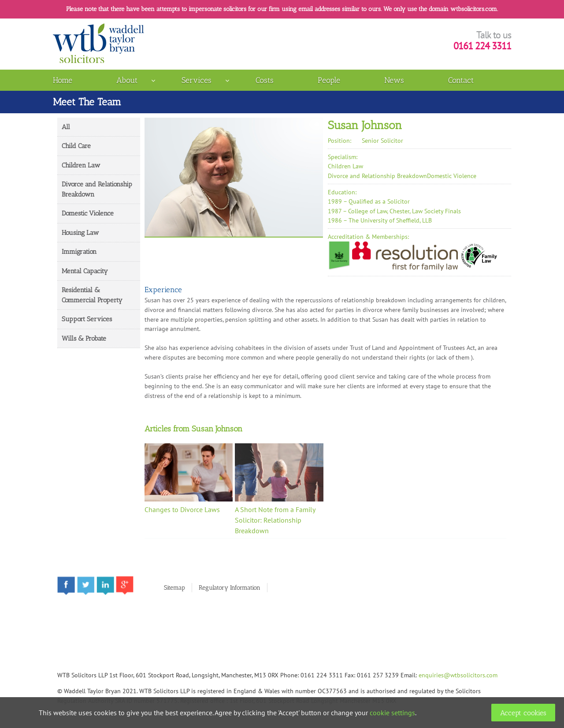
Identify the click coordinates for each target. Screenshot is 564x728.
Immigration (79, 252)
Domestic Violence (88, 213)
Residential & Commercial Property (92, 295)
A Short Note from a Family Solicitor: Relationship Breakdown (275, 520)
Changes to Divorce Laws (182, 509)
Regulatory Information (230, 587)
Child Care (76, 146)
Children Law (81, 165)
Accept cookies (523, 713)
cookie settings (392, 713)
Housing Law (80, 233)
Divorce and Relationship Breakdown (97, 189)
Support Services (87, 319)
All (66, 127)
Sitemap (174, 587)
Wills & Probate (84, 338)
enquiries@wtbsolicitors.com (458, 675)
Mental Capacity (85, 271)
